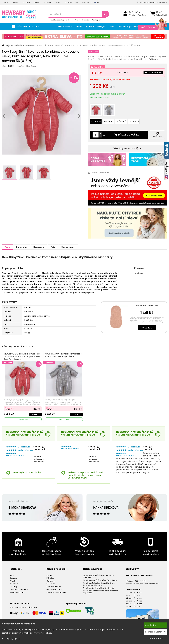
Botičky (77, 20)
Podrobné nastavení (156, 632)
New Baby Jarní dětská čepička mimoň (100, 578)
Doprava (26, 2)
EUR (97, 3)
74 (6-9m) (134, 119)
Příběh (79, 27)
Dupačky (86, 20)
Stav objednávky (71, 2)
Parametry (24, 245)
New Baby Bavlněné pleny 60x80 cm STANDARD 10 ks (98, 574)
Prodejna (47, 2)
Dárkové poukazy (65, 27)
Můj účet (135, 12)
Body (70, 20)
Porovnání (51, 582)
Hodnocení (43, 245)
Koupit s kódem (153, 73)
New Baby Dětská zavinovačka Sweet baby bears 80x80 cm (99, 582)
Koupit (35, 412)
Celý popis (154, 59)
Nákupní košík (162, 15)
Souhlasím (151, 625)
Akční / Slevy (151, 28)
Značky (15, 2)
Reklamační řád (17, 590)
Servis (37, 2)
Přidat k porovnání (99, 170)
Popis (8, 245)
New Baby (31, 66)
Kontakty (86, 2)
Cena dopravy (75, 245)
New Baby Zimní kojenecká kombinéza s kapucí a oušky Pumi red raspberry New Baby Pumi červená (22, 354)
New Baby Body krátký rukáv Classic (98, 586)
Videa (58, 2)
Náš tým (101, 27)
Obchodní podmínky (19, 587)
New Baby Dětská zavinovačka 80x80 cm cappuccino (101, 590)
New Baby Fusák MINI (147, 303)
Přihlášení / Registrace (138, 15)
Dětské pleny (97, 20)
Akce (6, 2)
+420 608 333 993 (151, 582)
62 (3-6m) (108, 119)
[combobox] (77, 14)
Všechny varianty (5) (127, 146)
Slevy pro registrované (128, 27)
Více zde (147, 325)
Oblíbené (51, 579)
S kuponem (9, 406)
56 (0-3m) (96, 119)
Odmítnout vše (155, 639)
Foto (58, 245)
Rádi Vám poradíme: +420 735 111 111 (152, 3)
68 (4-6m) (121, 119)
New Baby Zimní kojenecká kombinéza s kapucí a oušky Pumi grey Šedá (64, 353)
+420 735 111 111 (140, 579)
